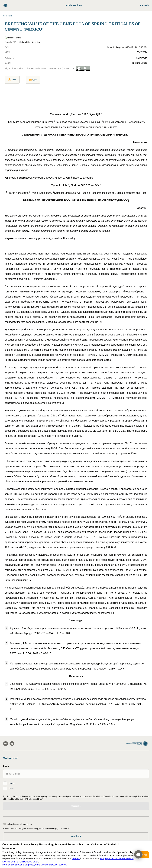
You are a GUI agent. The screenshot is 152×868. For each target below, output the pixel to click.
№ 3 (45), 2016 (140, 63)
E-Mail (6, 766)
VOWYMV (142, 52)
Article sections (74, 5)
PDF (12, 80)
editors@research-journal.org (18, 824)
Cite (33, 80)
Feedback (76, 836)
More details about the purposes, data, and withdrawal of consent (34, 865)
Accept (143, 855)
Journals (144, 5)
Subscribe (76, 806)
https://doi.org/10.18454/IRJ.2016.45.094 (127, 47)
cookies (76, 859)
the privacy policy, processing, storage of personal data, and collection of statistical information (72, 796)
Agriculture (8, 16)
